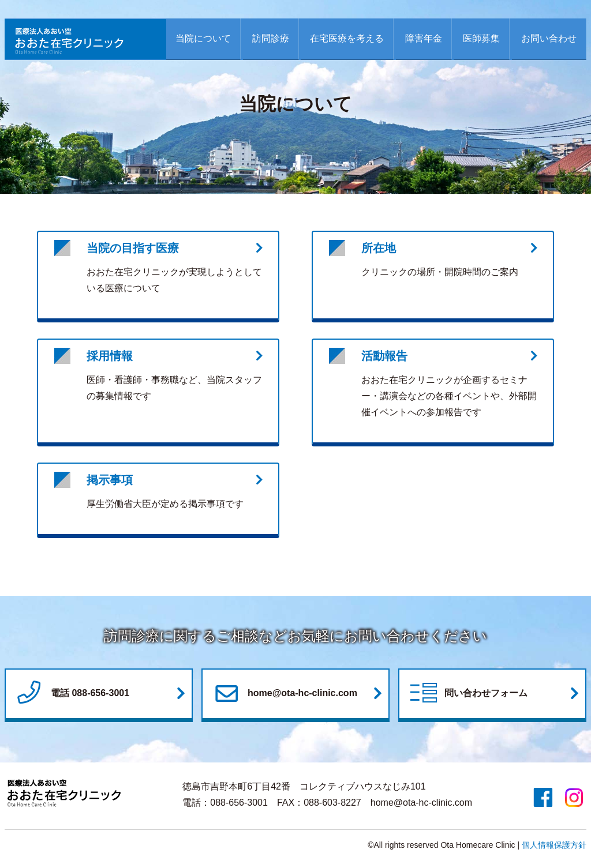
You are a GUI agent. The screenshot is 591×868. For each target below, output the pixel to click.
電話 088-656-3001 (72, 694)
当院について (203, 38)
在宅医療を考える (347, 38)
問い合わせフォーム (467, 694)
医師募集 (481, 38)
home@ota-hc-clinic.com (284, 694)
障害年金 (424, 38)
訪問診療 (271, 38)
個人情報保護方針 (554, 845)
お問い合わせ (549, 38)
